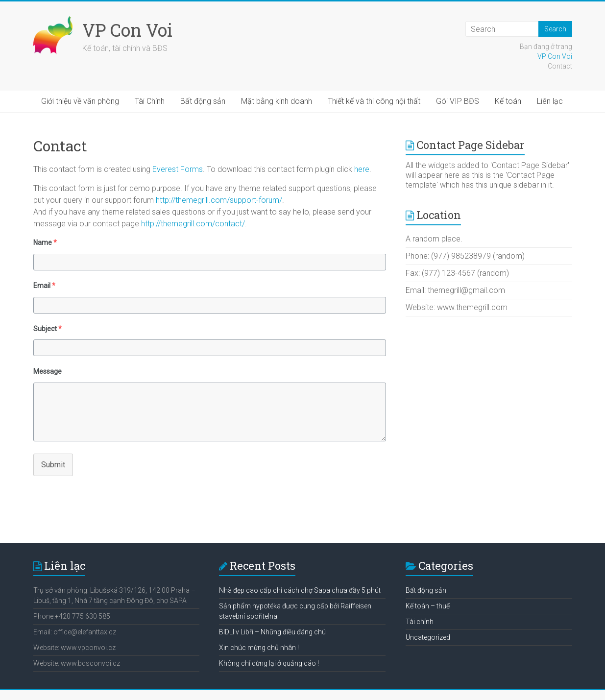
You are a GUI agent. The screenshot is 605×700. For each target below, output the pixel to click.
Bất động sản (203, 101)
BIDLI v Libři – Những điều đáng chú (272, 632)
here (362, 169)
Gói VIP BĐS (458, 101)
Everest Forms (178, 169)
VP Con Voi (127, 30)
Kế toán (508, 101)
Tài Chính (150, 101)
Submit (53, 465)
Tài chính (420, 622)
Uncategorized (428, 637)
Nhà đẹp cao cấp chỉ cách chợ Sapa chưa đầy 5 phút (300, 590)
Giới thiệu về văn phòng (80, 101)
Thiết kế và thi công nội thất (374, 101)
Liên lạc (550, 101)
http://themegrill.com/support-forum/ (219, 200)
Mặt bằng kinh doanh (277, 101)
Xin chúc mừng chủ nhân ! (259, 648)
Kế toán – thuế (428, 606)
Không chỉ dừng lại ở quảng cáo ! (269, 663)
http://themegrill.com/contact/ (193, 224)
